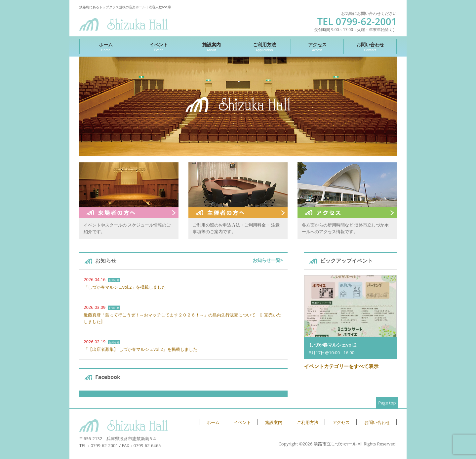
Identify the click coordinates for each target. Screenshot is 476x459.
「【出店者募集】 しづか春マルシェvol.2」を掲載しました (140, 349)
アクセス (317, 47)
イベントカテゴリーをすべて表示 (341, 366)
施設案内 (211, 47)
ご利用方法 (264, 47)
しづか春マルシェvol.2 (333, 345)
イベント (159, 47)
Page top (387, 403)
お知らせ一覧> (268, 260)
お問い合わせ (370, 47)
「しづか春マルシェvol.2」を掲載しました (125, 287)
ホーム (106, 47)
